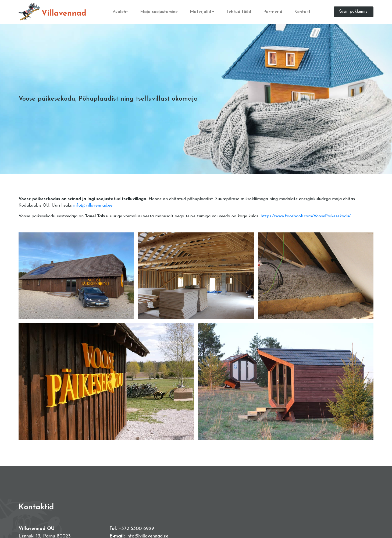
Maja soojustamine (159, 12)
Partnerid (273, 12)
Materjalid (200, 12)
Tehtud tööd (239, 12)
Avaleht (121, 12)
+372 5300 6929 (136, 529)
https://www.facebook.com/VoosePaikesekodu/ (306, 216)
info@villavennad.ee (93, 206)
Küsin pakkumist (354, 12)
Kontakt (303, 12)
